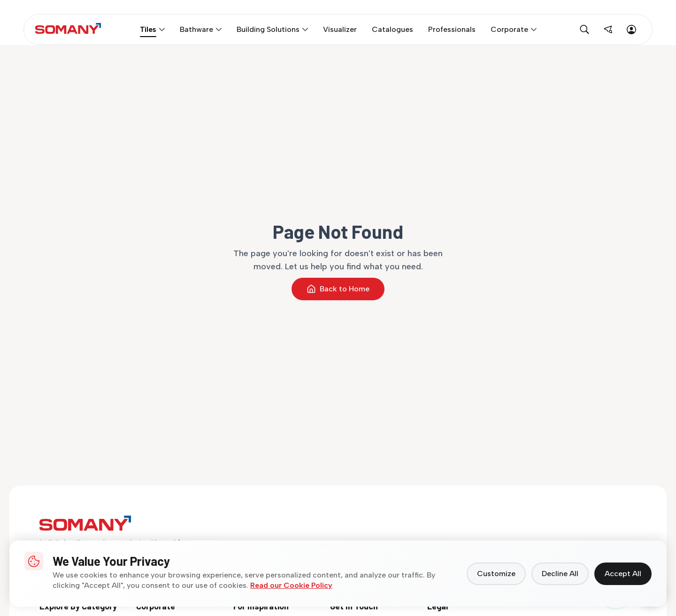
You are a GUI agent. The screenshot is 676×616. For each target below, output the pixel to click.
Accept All (623, 574)
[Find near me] (608, 30)
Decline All (560, 574)
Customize (496, 574)
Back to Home (338, 289)
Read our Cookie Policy (291, 585)
